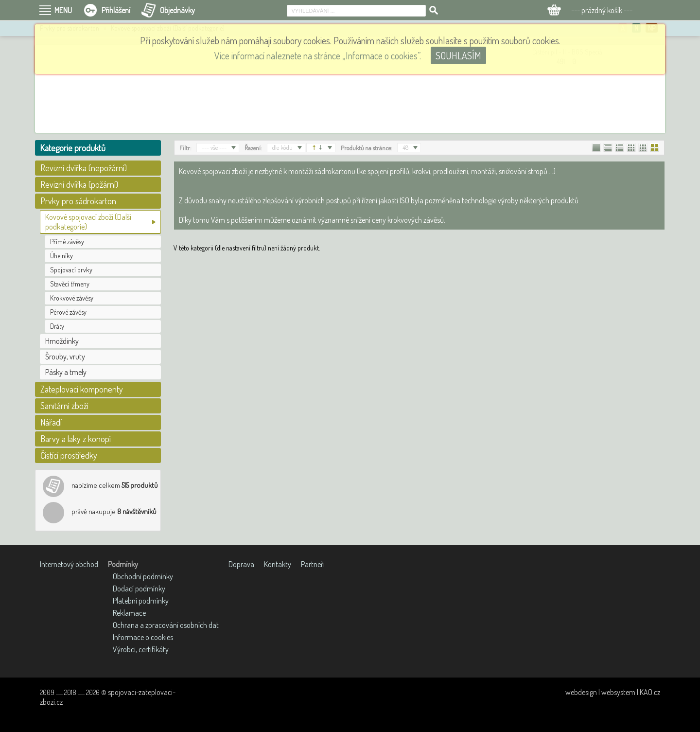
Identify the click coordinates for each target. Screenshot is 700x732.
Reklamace (129, 613)
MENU (63, 10)
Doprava (241, 564)
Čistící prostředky (69, 455)
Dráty (57, 326)
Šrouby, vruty (65, 357)
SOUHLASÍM (458, 55)
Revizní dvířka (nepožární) (84, 168)
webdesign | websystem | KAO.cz (613, 692)
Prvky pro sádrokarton (78, 201)
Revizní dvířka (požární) (79, 184)
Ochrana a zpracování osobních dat (166, 625)
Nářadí (51, 422)
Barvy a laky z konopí (76, 439)
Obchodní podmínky (143, 576)
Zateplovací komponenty (82, 389)
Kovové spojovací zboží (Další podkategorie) (88, 222)
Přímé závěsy (67, 241)
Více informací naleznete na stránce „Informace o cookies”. (318, 55)
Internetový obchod (69, 564)
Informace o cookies (143, 637)
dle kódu (282, 147)
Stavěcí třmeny (70, 284)
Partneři (313, 564)
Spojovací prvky (71, 270)
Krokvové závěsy (72, 298)
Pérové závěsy (68, 312)
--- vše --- (214, 147)
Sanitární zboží (64, 406)
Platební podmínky (141, 601)
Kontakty (278, 564)
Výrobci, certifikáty (141, 649)
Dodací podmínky (139, 589)
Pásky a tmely (66, 372)
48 (405, 147)
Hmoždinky (62, 341)
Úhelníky (61, 256)
